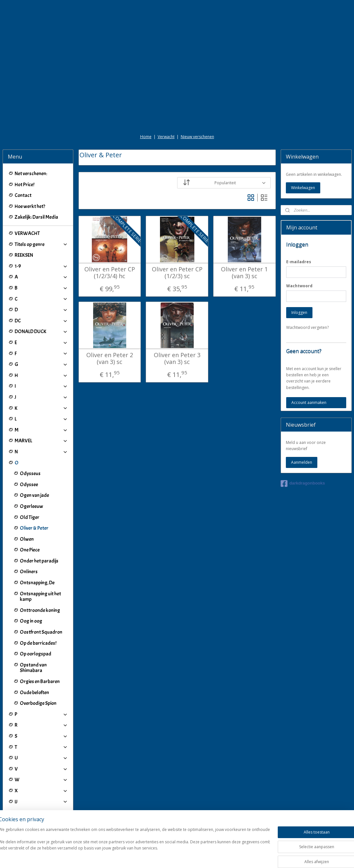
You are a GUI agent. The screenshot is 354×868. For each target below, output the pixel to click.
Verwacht (166, 137)
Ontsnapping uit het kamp (40, 597)
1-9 (41, 266)
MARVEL (41, 441)
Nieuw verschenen (197, 137)
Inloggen (299, 312)
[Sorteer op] (224, 183)
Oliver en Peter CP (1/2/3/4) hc (110, 272)
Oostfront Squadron (41, 632)
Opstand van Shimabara (33, 668)
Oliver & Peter (34, 528)
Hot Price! (24, 185)
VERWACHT (27, 233)
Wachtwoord (299, 286)
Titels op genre (41, 244)
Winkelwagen (303, 188)
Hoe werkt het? (30, 206)
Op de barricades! (38, 643)
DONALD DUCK (41, 331)
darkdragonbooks (303, 484)
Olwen (27, 539)
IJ (41, 802)
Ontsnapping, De (37, 583)
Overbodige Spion (38, 703)
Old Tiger (30, 517)
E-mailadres (299, 262)
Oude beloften (34, 693)
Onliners (29, 572)
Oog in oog (31, 621)
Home (146, 137)
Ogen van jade (34, 495)
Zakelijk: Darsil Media (36, 217)
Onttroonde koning (40, 610)
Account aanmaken (309, 402)
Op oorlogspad (36, 654)
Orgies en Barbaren (40, 681)
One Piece (30, 550)
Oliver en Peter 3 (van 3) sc (177, 358)
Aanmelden (302, 462)
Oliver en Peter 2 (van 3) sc (110, 358)
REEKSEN (24, 255)
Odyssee (29, 485)
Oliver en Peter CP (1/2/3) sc (177, 272)
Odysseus (30, 473)
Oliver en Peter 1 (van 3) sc (244, 272)
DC (41, 321)
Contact (23, 195)
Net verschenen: (31, 174)
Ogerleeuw (31, 506)
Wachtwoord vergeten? (307, 327)
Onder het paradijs (39, 561)
